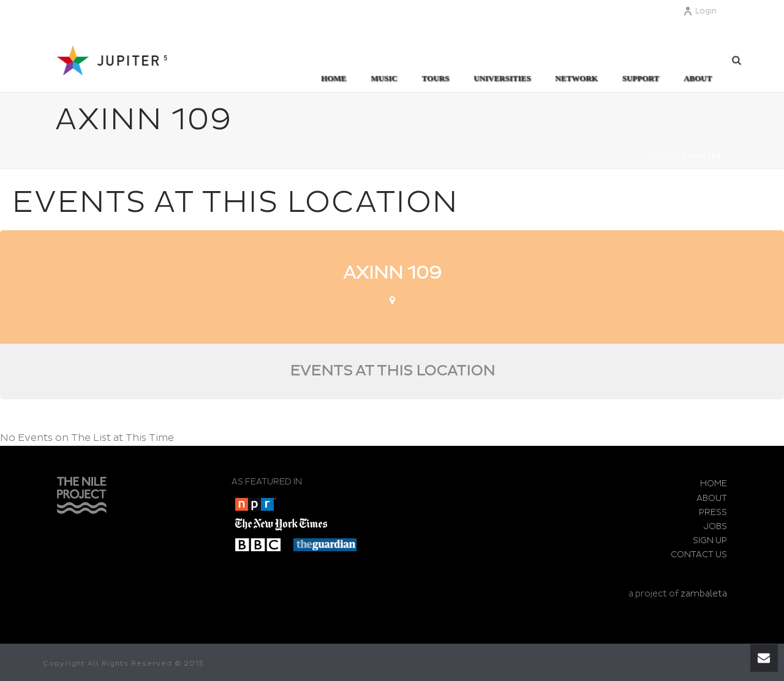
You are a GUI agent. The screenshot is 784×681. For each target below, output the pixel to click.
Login (700, 11)
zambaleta (704, 594)
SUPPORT (641, 78)
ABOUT (698, 78)
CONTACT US (699, 555)
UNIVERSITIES (502, 78)
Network (576, 78)
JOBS (715, 526)
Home (334, 78)
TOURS (436, 78)
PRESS (713, 512)
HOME (714, 483)
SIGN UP (710, 540)
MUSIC (384, 78)
